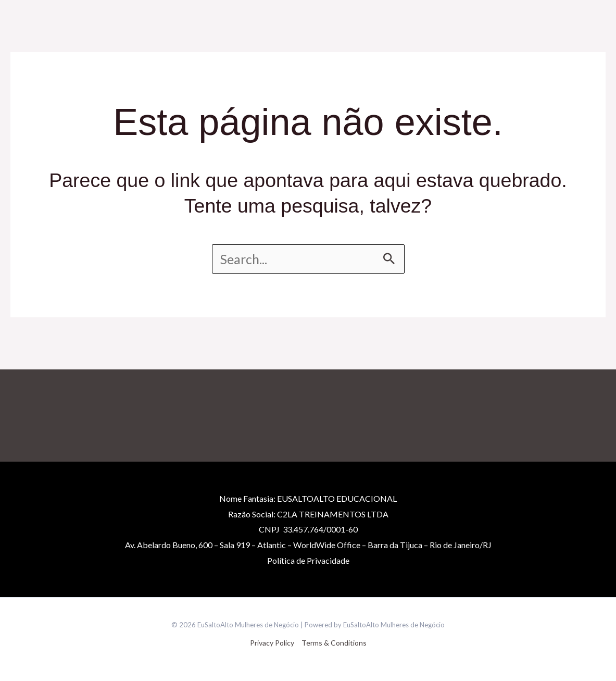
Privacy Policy (272, 643)
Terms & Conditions (334, 643)
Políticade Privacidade (308, 560)
